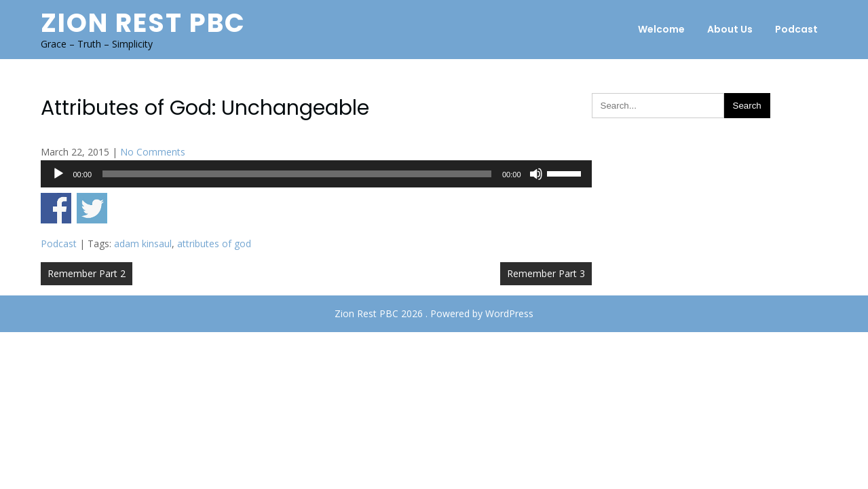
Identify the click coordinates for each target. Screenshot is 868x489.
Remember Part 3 (546, 273)
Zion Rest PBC (143, 23)
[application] (316, 174)
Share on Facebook (56, 208)
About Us (730, 29)
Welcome (661, 29)
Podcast (796, 29)
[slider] (297, 174)
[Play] (58, 174)
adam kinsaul (143, 243)
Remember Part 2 (87, 273)
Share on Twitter (92, 208)
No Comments (153, 152)
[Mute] (536, 174)
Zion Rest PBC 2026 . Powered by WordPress (434, 313)
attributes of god (214, 243)
